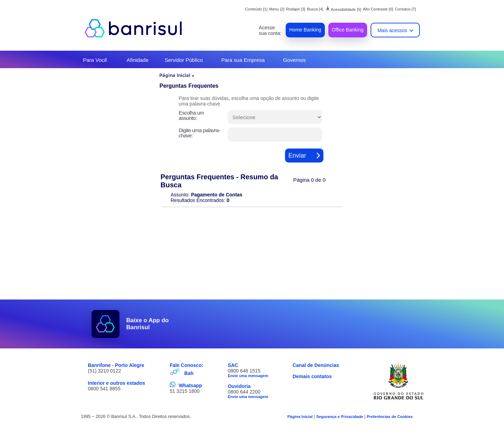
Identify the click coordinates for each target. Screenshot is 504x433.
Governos (295, 60)
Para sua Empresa (243, 60)
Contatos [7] (406, 9)
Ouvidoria (239, 386)
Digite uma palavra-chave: (200, 133)
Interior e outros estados (117, 383)
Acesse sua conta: (270, 30)
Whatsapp (191, 385)
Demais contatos (312, 376)
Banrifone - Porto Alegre (116, 365)
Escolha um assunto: (191, 115)
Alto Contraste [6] (378, 9)
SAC (233, 365)
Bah (189, 373)
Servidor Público (184, 60)
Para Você (95, 60)
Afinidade (138, 60)
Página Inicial (175, 75)
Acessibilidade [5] (343, 9)
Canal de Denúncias (316, 365)
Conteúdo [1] (256, 9)
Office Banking (348, 30)
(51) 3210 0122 (105, 371)
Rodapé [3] (296, 9)
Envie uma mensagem (248, 376)
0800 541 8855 (104, 389)
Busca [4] (315, 9)
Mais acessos (392, 30)
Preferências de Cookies (390, 417)
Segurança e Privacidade (339, 417)
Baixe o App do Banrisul (148, 324)
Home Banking (305, 30)
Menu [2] (277, 9)
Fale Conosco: (187, 365)
